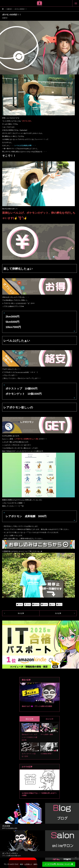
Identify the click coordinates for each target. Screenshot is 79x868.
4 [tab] (43, 701)
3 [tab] (41, 701)
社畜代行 (5, 18)
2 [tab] (39, 701)
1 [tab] (37, 701)
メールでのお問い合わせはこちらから (59, 864)
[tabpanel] (40, 697)
